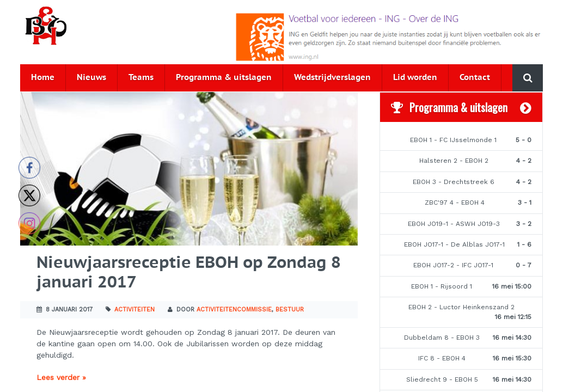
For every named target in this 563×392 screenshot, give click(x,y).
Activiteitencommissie (234, 310)
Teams (141, 78)
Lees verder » (61, 377)
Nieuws (91, 78)
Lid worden (415, 78)
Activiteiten (134, 310)
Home (43, 78)
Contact (475, 78)
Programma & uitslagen (224, 78)
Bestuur (290, 310)
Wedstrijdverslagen (332, 78)
